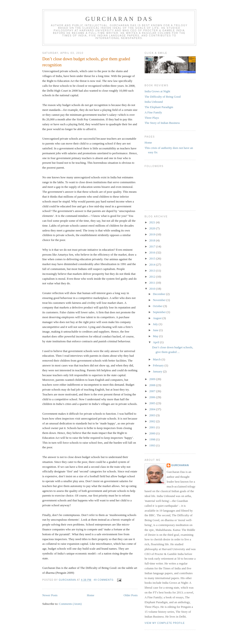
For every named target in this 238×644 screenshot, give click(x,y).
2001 (153, 427)
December (160, 294)
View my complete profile (165, 623)
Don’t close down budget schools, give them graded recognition (86, 62)
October (158, 306)
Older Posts (131, 595)
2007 (153, 391)
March (157, 359)
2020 (153, 228)
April (157, 342)
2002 (153, 421)
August (158, 318)
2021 (153, 222)
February (159, 365)
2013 (153, 271)
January (158, 371)
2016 (153, 252)
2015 (153, 258)
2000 (153, 433)
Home (91, 595)
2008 (153, 385)
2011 (153, 283)
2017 (153, 246)
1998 (153, 439)
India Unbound (154, 102)
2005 (153, 403)
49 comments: (104, 580)
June (156, 330)
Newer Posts (50, 595)
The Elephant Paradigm (159, 107)
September (160, 312)
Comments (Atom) (70, 604)
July (156, 324)
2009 (153, 379)
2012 (153, 277)
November (160, 300)
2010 (153, 289)
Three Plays (152, 118)
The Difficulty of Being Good (163, 97)
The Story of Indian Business (162, 123)
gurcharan (180, 465)
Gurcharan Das (119, 19)
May (156, 336)
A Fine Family (153, 112)
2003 (153, 415)
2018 (153, 240)
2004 (153, 409)
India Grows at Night (157, 91)
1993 (153, 445)
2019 (153, 234)
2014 (153, 264)
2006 (153, 397)
